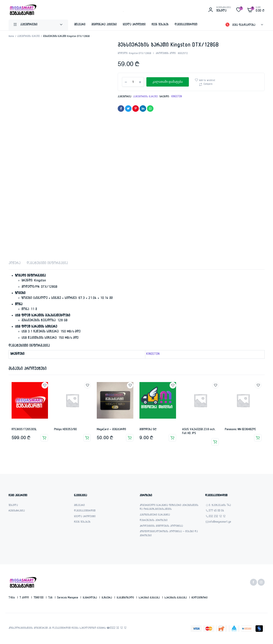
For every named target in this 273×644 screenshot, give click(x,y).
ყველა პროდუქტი (134, 25)
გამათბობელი (126, 598)
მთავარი (80, 25)
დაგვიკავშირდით (186, 25)
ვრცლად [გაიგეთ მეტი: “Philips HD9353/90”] (87, 438)
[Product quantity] (133, 82)
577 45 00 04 (216, 511)
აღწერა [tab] (15, 264)
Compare (208, 84)
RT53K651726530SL (24, 430)
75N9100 (39, 598)
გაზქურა (107, 598)
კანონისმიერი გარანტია (155, 515)
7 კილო (25, 598)
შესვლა (13, 506)
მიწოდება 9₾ (148, 430)
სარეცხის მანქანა (176, 598)
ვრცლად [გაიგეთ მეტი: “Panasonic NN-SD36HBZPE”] (258, 438)
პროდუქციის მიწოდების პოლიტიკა (161, 526)
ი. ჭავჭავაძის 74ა (220, 506)
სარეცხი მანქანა (150, 598)
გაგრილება (90, 598)
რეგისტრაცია (17, 511)
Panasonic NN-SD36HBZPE (240, 430)
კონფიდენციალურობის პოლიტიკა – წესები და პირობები (169, 534)
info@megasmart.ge (220, 522)
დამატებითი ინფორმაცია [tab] (47, 264)
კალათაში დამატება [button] (44, 438)
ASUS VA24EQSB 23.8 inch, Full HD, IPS (199, 432)
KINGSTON (177, 97)
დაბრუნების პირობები (154, 521)
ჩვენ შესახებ (160, 25)
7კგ (51, 598)
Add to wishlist (207, 81)
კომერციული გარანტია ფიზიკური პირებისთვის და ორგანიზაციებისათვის (169, 508)
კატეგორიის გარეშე (29, 37)
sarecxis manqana (68, 598)
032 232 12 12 (217, 517)
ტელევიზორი (200, 598)
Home (11, 37)
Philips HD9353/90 (65, 430)
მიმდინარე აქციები (104, 25)
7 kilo (12, 598)
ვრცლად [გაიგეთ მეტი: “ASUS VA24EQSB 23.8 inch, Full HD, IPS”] (215, 442)
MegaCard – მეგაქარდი (111, 430)
